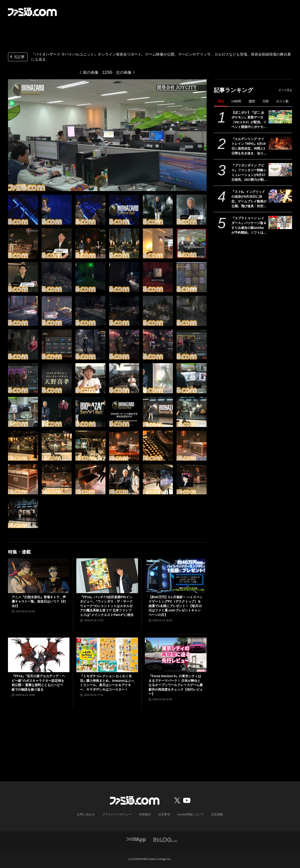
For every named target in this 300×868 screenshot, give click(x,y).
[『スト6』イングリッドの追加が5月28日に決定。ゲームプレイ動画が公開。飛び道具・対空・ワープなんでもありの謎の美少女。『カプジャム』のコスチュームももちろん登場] (280, 196)
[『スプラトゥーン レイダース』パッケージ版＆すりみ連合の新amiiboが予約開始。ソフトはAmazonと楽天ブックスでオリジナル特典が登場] (280, 222)
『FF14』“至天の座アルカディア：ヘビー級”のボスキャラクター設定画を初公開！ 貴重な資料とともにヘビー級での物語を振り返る (38, 683)
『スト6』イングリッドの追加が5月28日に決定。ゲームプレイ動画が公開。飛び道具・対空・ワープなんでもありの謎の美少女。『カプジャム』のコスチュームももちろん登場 (249, 199)
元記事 (17, 57)
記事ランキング (234, 90)
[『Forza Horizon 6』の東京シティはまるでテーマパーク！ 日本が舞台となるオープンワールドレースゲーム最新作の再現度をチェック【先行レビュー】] (176, 655)
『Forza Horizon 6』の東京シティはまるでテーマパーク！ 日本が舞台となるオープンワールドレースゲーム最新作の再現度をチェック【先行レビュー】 (176, 685)
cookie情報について (188, 814)
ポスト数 (282, 101)
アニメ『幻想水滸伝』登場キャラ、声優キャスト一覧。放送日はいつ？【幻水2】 (39, 601)
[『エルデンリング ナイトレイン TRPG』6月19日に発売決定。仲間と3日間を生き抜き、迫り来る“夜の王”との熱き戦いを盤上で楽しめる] (280, 143)
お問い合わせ (90, 814)
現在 (221, 101)
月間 (265, 101)
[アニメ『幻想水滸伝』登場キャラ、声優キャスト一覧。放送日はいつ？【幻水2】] (39, 576)
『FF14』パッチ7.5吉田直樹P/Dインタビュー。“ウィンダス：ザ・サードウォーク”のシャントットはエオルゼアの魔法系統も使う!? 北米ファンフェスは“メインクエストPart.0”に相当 (107, 606)
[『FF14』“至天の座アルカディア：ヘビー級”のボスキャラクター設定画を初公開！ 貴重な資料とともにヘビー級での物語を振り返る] (39, 655)
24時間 (236, 101)
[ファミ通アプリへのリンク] (136, 839)
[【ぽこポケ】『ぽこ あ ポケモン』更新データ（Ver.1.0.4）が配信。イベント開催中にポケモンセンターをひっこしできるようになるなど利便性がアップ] (280, 117)
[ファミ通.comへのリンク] (32, 12)
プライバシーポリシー (119, 814)
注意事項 (163, 814)
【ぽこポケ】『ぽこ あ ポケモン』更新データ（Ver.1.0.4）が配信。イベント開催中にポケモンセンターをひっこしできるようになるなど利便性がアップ (249, 120)
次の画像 (124, 72)
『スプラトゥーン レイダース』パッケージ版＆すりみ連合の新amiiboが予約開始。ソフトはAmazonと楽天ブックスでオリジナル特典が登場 (249, 226)
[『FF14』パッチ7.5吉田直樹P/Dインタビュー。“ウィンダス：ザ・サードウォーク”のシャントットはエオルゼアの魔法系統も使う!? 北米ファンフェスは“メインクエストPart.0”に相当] (107, 576)
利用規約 (145, 814)
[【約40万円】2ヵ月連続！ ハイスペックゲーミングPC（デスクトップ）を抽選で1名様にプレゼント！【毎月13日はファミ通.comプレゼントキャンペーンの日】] (176, 576)
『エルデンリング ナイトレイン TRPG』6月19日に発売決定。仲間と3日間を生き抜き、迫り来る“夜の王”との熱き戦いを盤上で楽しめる (249, 146)
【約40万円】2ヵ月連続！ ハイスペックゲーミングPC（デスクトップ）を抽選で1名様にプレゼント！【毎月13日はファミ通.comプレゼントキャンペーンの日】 (176, 606)
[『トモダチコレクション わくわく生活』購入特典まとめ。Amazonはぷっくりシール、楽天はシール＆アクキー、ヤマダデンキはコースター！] (107, 655)
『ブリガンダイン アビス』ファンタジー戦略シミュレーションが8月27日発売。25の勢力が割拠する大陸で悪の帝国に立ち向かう (249, 173)
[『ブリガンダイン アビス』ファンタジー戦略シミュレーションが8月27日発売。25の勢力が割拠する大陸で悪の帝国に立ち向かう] (280, 170)
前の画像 (90, 72)
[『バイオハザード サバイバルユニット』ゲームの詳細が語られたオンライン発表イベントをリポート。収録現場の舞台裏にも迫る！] (23, 210)
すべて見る (285, 90)
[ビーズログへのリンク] (165, 839)
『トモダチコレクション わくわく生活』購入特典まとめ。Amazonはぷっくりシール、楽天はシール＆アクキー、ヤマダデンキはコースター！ (107, 683)
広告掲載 (213, 814)
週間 (252, 101)
